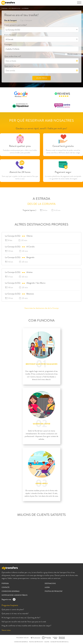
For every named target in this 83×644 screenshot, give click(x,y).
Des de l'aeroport (11, 20)
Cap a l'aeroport (26, 20)
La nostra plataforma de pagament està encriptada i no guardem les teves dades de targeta (63, 177)
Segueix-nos (8, 599)
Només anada (71, 54)
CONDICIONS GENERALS (11, 591)
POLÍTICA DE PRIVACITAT (54, 591)
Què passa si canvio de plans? (13, 609)
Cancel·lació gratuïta (63, 146)
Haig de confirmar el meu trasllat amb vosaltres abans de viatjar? (26, 626)
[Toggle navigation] (79, 4)
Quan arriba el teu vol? (13, 56)
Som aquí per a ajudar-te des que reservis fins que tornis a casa (20, 177)
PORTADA (5, 8)
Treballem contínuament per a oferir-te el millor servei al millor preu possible (20, 151)
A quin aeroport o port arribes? (16, 25)
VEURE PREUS (41, 78)
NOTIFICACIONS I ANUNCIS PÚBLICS (15, 595)
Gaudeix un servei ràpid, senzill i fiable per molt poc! (41, 128)
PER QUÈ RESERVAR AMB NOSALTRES (41, 120)
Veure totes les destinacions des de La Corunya (41, 308)
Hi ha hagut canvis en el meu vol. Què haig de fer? (21, 618)
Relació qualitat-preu (20, 146)
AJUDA (47, 587)
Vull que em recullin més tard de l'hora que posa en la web (24, 622)
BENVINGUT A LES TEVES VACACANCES (41, 364)
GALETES (47, 642)
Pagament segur (63, 172)
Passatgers (8, 44)
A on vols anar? (10, 35)
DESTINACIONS (50, 583)
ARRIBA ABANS (41, 484)
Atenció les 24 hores (20, 172)
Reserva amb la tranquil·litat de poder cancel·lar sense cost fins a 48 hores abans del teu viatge (63, 151)
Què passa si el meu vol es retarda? (15, 613)
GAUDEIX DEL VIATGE (42, 424)
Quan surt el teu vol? (12, 66)
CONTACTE (6, 587)
